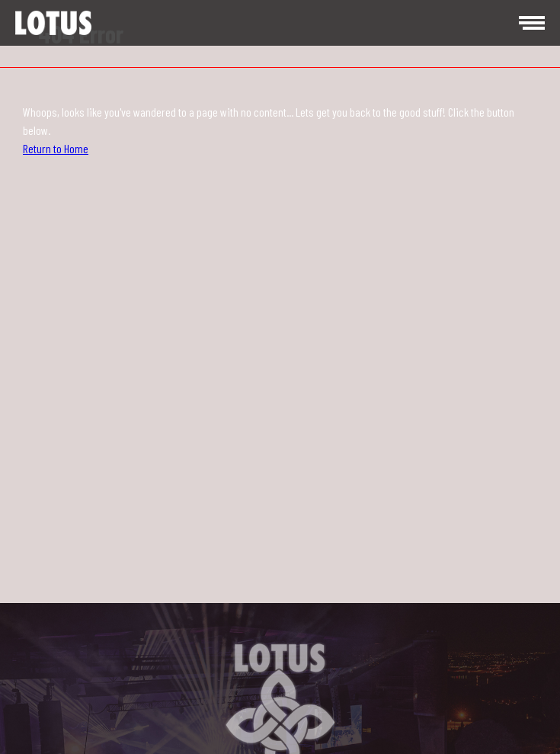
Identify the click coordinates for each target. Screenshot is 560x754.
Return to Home (56, 148)
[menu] (530, 23)
